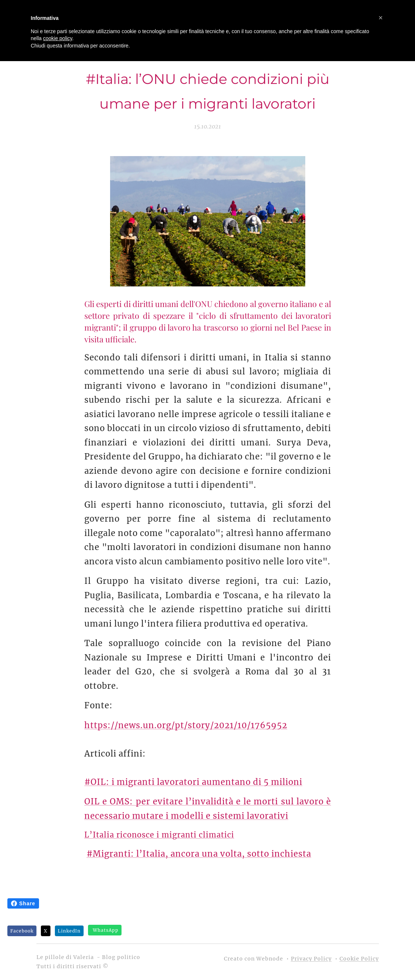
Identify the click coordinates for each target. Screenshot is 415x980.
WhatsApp (106, 930)
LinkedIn (69, 931)
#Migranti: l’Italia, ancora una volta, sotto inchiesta (199, 854)
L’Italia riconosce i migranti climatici (159, 835)
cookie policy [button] (58, 38)
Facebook (22, 931)
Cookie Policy (359, 959)
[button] (381, 18)
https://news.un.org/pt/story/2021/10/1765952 (186, 725)
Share (23, 903)
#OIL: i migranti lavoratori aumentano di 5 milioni (193, 782)
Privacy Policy (311, 959)
